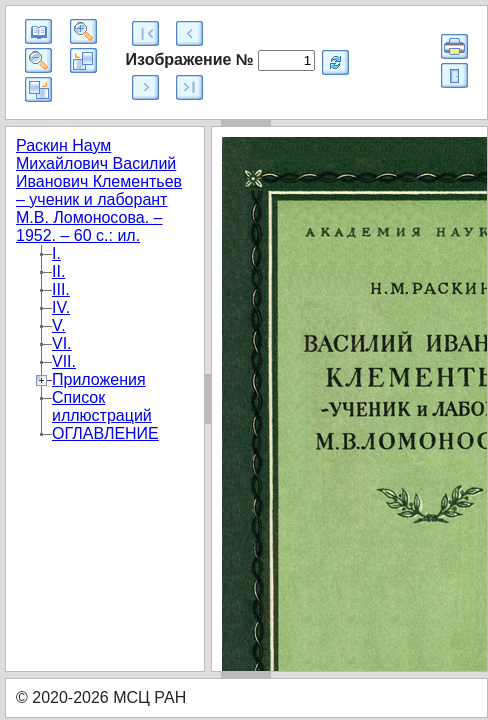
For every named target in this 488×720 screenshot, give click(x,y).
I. (56, 253)
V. (59, 325)
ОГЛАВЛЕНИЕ (105, 433)
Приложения (99, 379)
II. (58, 271)
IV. (61, 307)
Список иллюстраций (102, 406)
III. (61, 289)
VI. (62, 343)
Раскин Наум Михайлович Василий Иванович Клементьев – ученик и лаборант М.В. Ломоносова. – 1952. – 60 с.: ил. (99, 190)
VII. (64, 361)
